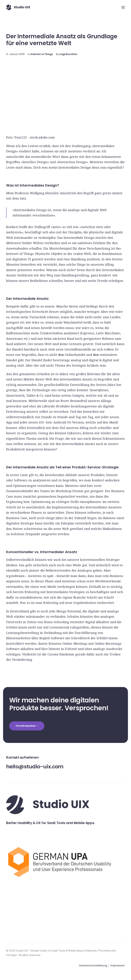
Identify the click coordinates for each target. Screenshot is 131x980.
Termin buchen (27, 726)
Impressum (118, 965)
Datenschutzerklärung (93, 965)
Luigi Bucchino (68, 54)
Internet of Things (42, 54)
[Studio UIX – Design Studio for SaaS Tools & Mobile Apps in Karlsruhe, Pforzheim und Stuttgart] (18, 7)
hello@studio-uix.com (35, 767)
